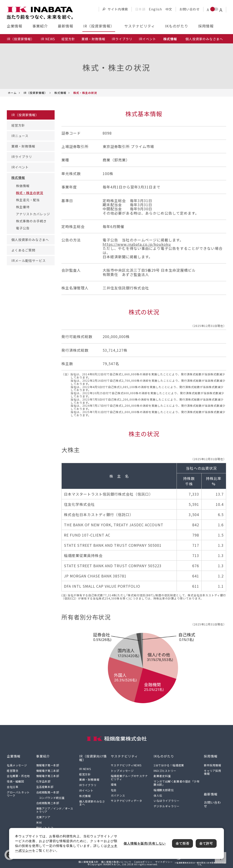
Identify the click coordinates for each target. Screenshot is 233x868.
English (155, 9)
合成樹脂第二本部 (48, 803)
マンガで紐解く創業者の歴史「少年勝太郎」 (177, 783)
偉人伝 (158, 795)
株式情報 (60, 93)
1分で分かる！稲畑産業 (169, 765)
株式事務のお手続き (31, 221)
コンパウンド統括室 (52, 798)
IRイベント (147, 39)
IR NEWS (48, 39)
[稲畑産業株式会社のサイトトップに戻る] (40, 13)
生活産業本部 (45, 787)
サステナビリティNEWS (126, 765)
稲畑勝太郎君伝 (164, 790)
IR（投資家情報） (99, 26)
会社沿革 (13, 787)
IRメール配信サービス (29, 261)
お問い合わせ (190, 9)
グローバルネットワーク (18, 794)
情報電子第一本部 (48, 765)
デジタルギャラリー (166, 806)
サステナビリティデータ (127, 801)
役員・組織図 (15, 781)
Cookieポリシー (143, 862)
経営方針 (68, 39)
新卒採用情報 (213, 765)
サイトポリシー (164, 862)
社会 (114, 790)
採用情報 (206, 26)
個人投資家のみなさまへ (204, 39)
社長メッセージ (17, 765)
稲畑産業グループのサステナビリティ (129, 777)
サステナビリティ (140, 26)
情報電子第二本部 (48, 771)
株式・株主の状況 (30, 193)
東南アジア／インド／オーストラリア (55, 810)
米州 (39, 822)
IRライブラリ (122, 39)
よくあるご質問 (23, 250)
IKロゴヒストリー (165, 771)
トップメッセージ (122, 771)
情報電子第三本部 (48, 776)
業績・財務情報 (93, 39)
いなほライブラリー (166, 801)
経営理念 (13, 771)
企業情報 (15, 26)
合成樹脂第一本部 (48, 792)
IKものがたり (177, 26)
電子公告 (23, 228)
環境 (114, 784)
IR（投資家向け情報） (93, 758)
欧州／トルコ (45, 828)
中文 (169, 9)
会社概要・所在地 (18, 776)
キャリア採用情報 (213, 772)
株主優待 (23, 207)
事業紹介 (40, 26)
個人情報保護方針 (89, 862)
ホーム (12, 93)
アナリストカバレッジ (33, 214)
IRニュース (20, 136)
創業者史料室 (162, 776)
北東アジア (43, 817)
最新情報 (66, 26)
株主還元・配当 (28, 200)
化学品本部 (43, 781)
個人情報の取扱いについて (116, 862)
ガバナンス (118, 795)
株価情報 (23, 186)
